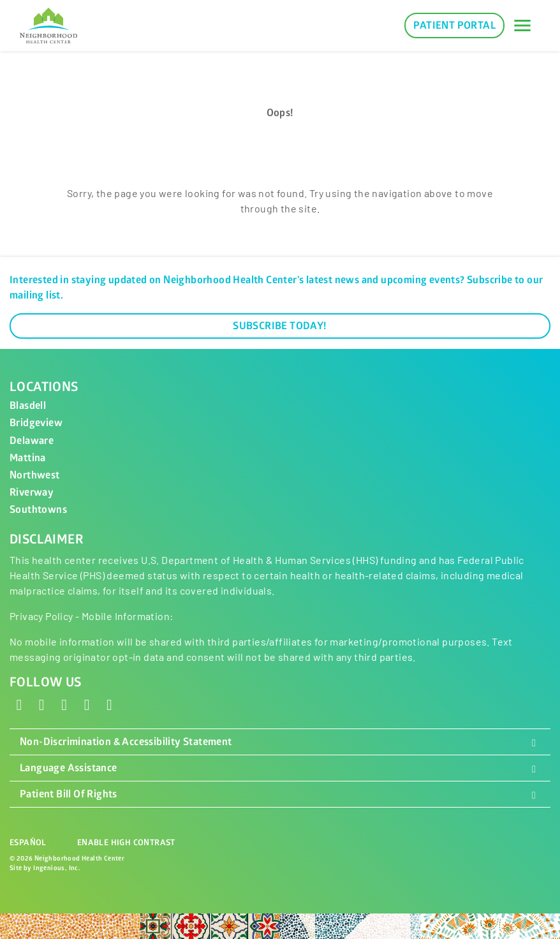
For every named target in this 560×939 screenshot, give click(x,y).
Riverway (32, 492)
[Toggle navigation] (522, 26)
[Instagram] (64, 704)
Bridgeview (36, 423)
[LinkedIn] (87, 704)
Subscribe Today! (280, 326)
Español (28, 843)
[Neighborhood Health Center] (48, 26)
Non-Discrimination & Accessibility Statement (280, 742)
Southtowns (38, 510)
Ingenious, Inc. (57, 868)
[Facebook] (19, 704)
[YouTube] (110, 704)
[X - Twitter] (41, 704)
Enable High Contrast (126, 843)
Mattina (28, 458)
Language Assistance (280, 768)
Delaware (32, 441)
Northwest (35, 475)
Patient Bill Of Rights (280, 794)
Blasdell (28, 406)
